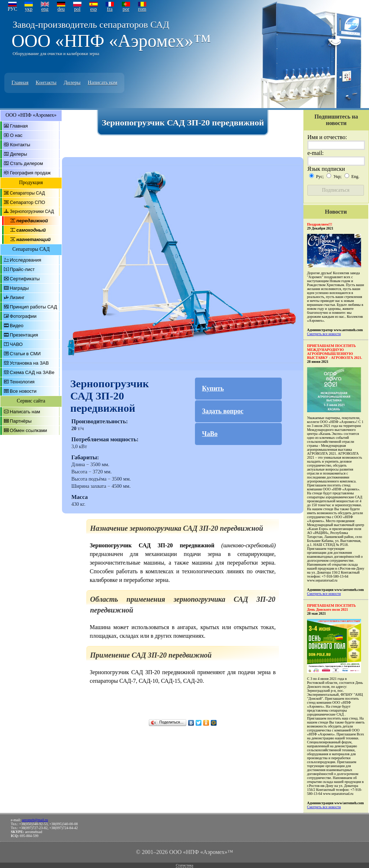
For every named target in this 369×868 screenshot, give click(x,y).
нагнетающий (33, 239)
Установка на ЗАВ (29, 363)
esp (94, 9)
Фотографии (23, 316)
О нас (16, 135)
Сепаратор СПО (27, 202)
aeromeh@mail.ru (35, 820)
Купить (213, 388)
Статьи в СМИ (25, 354)
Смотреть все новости (324, 334)
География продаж (30, 173)
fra (110, 9)
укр (29, 9)
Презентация (24, 335)
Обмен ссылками (28, 430)
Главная (20, 83)
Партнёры (21, 421)
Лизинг (17, 297)
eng (45, 9)
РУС (12, 9)
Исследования (25, 260)
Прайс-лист (22, 269)
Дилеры (72, 83)
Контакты (46, 83)
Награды (19, 288)
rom (142, 9)
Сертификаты (25, 279)
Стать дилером (27, 163)
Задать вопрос (223, 411)
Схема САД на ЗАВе (32, 372)
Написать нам (102, 83)
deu (61, 9)
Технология (22, 382)
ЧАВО (16, 344)
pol (77, 9)
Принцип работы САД (33, 307)
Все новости (23, 391)
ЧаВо (210, 434)
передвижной (32, 221)
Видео (17, 326)
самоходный (31, 230)
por (126, 9)
